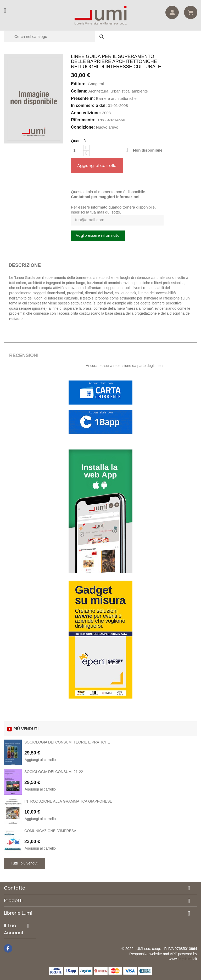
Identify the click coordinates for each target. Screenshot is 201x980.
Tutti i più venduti (24, 863)
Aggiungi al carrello (97, 166)
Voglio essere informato (98, 235)
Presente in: (83, 98)
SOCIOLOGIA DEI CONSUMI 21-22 (54, 772)
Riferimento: (83, 120)
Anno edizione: (86, 113)
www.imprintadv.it (183, 959)
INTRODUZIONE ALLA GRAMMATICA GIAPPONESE (68, 801)
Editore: (79, 84)
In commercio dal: (89, 105)
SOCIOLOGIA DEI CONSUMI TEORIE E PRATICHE (67, 742)
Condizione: (83, 127)
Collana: (79, 91)
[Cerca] (56, 36)
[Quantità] (77, 151)
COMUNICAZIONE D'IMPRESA (50, 831)
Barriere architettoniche (116, 98)
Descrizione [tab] (25, 265)
